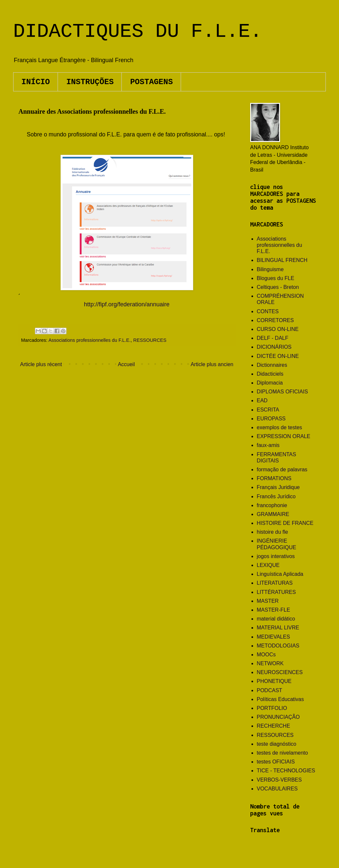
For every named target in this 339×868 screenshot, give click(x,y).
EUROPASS (271, 419)
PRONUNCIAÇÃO (278, 717)
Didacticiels (270, 374)
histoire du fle (272, 532)
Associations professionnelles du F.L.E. (90, 340)
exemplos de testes (279, 427)
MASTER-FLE (273, 610)
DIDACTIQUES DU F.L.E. (138, 32)
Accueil (126, 364)
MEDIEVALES (273, 637)
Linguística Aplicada (280, 574)
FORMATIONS (274, 478)
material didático (276, 619)
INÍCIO (36, 82)
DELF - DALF (273, 338)
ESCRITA (268, 410)
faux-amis (268, 445)
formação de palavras (282, 469)
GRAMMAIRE (273, 514)
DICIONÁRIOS (274, 347)
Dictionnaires (272, 365)
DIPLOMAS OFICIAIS (282, 392)
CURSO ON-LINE (278, 329)
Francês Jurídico (276, 496)
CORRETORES (275, 320)
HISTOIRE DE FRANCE (285, 523)
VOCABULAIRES (277, 789)
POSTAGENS (151, 82)
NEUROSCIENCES (280, 672)
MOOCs (266, 655)
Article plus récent (41, 364)
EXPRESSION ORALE (284, 436)
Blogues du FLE (275, 278)
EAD (262, 400)
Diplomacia (270, 383)
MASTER (268, 601)
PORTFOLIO (272, 708)
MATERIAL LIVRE (278, 628)
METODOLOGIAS (278, 646)
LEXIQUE (268, 565)
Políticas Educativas (280, 699)
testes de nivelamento (282, 753)
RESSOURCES (150, 340)
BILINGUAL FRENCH (282, 260)
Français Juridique (278, 487)
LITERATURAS (275, 583)
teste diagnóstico (276, 744)
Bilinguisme (270, 269)
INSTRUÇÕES (90, 82)
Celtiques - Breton (278, 287)
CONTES (268, 311)
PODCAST (269, 690)
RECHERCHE (273, 726)
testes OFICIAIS (276, 762)
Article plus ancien (212, 364)
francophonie (272, 505)
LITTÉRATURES (276, 592)
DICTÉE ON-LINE (278, 356)
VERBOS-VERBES (279, 780)
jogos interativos (276, 556)
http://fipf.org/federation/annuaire (127, 304)
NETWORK (270, 663)
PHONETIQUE (274, 681)
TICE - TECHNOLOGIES (286, 771)
